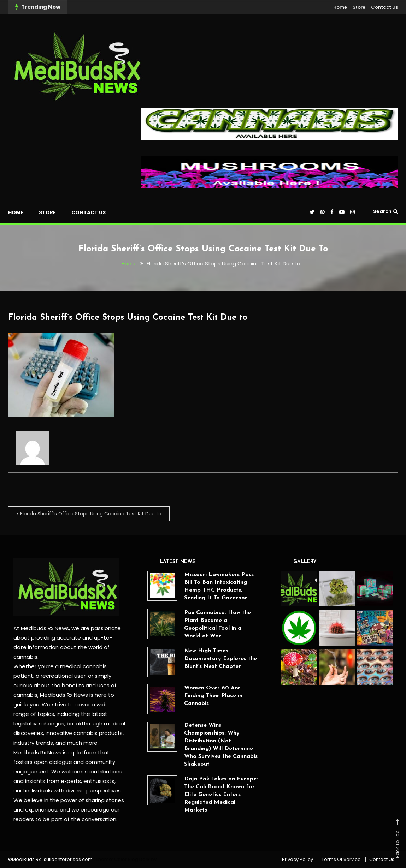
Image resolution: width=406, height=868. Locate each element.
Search (386, 211)
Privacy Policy (298, 860)
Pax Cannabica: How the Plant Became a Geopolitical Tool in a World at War (200, 625)
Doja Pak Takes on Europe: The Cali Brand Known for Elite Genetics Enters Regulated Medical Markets (203, 795)
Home (340, 7)
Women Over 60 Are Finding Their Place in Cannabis (196, 696)
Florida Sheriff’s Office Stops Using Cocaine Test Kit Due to (133, 318)
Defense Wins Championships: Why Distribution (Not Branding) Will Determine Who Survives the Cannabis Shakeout (203, 745)
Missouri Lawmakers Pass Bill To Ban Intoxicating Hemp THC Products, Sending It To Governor (201, 587)
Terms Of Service (341, 860)
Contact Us (384, 7)
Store (359, 7)
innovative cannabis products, (84, 733)
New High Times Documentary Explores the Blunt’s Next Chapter (203, 659)
